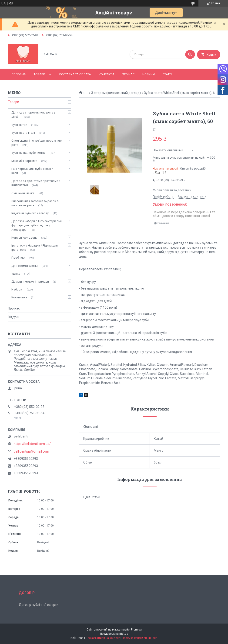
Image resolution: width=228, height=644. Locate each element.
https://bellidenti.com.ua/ (32, 444)
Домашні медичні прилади (30, 282)
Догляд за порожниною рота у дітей (33, 115)
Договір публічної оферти (39, 605)
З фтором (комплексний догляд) (116, 93)
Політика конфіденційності (140, 638)
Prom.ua (136, 630)
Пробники (18, 258)
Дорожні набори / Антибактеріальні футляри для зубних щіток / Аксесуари (37, 225)
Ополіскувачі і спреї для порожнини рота (37, 143)
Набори (17, 289)
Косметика (19, 297)
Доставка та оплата (75, 74)
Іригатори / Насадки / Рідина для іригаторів (35, 248)
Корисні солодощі (24, 238)
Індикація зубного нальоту (30, 213)
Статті (167, 74)
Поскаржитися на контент (103, 638)
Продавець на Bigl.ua (114, 634)
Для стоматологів (25, 266)
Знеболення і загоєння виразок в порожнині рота (35, 203)
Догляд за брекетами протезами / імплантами (36, 183)
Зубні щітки (19, 125)
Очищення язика (23, 193)
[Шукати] (190, 54)
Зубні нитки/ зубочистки (28, 153)
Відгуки (14, 317)
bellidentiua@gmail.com (31, 451)
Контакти (106, 74)
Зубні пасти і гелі (23, 133)
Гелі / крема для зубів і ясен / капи (32, 171)
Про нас (128, 74)
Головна (19, 74)
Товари (39, 74)
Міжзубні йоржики (24, 161)
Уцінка (16, 274)
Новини (149, 74)
